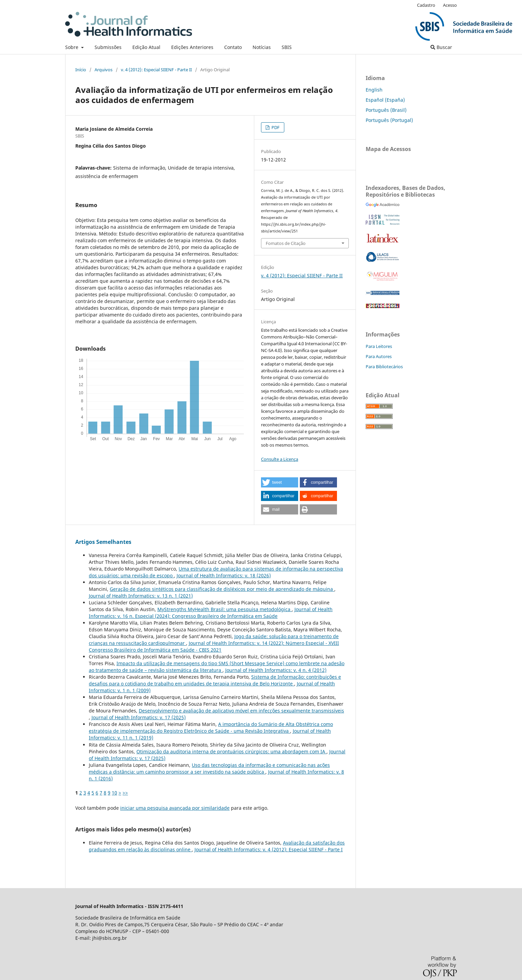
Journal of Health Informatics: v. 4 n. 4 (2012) (276, 670)
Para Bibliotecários (384, 367)
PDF (275, 127)
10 (114, 793)
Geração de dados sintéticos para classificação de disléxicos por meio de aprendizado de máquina (222, 589)
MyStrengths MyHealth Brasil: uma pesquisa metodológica (225, 609)
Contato (233, 47)
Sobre (72, 47)
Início (81, 70)
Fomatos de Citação (286, 243)
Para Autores (379, 356)
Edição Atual (146, 47)
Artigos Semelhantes (103, 542)
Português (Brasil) (386, 110)
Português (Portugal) (389, 120)
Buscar (441, 47)
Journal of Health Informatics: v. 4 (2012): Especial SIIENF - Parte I (269, 849)
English (374, 90)
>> (125, 793)
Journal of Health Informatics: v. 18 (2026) (224, 575)
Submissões (108, 47)
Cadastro (426, 5)
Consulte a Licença (280, 459)
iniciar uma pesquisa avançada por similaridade (175, 808)
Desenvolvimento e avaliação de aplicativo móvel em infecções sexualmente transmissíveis (241, 711)
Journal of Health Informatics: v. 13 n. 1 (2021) (141, 596)
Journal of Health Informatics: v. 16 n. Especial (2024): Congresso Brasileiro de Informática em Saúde (211, 613)
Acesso (450, 5)
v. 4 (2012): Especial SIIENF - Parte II (156, 70)
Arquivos (103, 70)
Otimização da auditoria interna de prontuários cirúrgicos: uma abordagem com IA (231, 751)
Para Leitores (379, 346)
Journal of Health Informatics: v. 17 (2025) (139, 717)
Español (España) (385, 100)
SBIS (287, 47)
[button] (280, 482)
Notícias (262, 47)
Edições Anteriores (192, 47)
